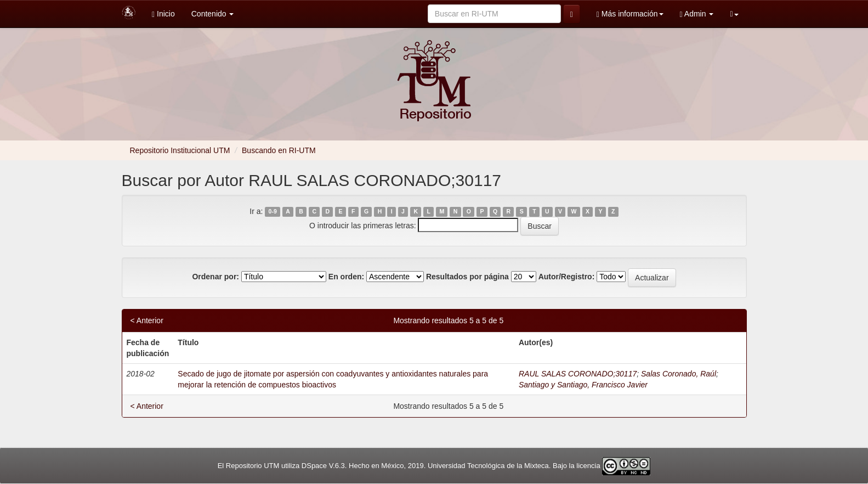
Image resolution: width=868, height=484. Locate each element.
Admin (697, 14)
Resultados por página (467, 277)
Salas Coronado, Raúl (679, 374)
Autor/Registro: (567, 277)
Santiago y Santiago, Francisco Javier (583, 385)
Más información (630, 14)
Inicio (163, 14)
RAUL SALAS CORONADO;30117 (578, 374)
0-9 (273, 212)
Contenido (213, 14)
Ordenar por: (215, 277)
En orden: (346, 277)
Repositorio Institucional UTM (180, 150)
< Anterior (147, 320)
